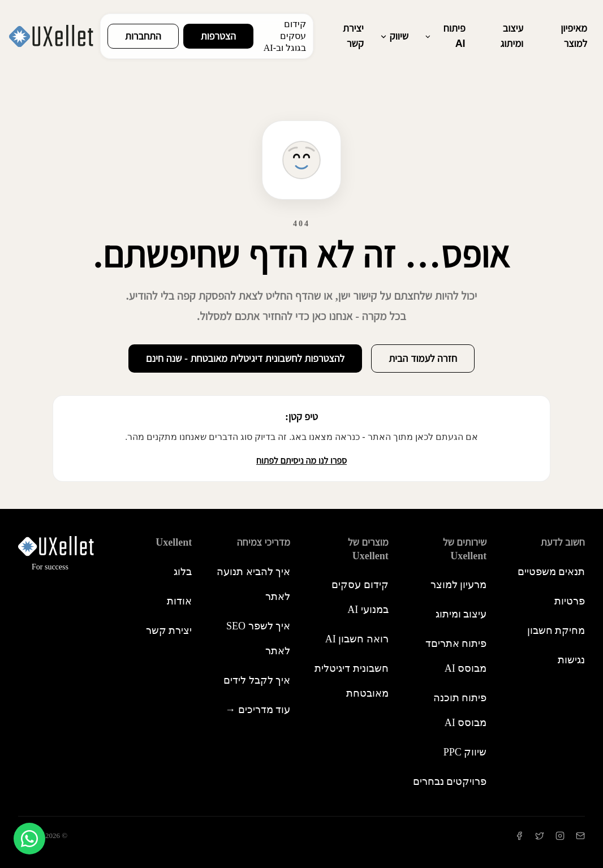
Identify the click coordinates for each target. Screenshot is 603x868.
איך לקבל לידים (257, 680)
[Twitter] (540, 836)
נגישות (571, 660)
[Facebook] (519, 836)
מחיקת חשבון (556, 631)
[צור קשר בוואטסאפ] (29, 839)
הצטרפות (218, 36)
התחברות (143, 36)
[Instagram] (560, 836)
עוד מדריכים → (258, 710)
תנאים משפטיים (552, 572)
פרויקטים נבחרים (450, 781)
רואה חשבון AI (357, 639)
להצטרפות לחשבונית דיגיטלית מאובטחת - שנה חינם (245, 359)
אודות (179, 601)
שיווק (394, 36)
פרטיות (570, 601)
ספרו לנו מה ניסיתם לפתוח (301, 461)
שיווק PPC (465, 752)
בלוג (183, 572)
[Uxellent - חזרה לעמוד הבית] (51, 36)
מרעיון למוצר (459, 585)
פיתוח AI (445, 36)
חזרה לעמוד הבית (423, 359)
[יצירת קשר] (580, 836)
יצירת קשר (353, 36)
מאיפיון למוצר (574, 36)
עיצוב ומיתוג (512, 36)
